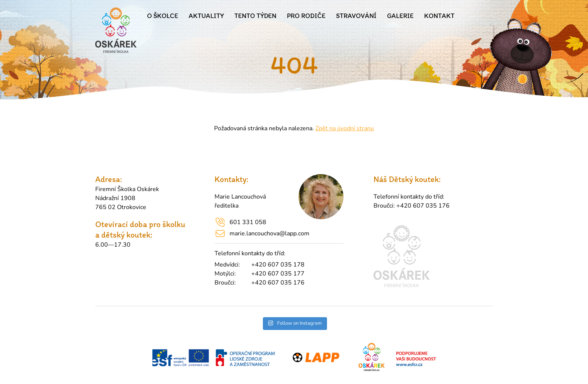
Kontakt (439, 16)
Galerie (400, 16)
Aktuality (206, 16)
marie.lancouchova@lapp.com (269, 233)
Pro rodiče (306, 16)
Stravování (356, 16)
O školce (163, 16)
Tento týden (255, 16)
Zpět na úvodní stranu (345, 128)
